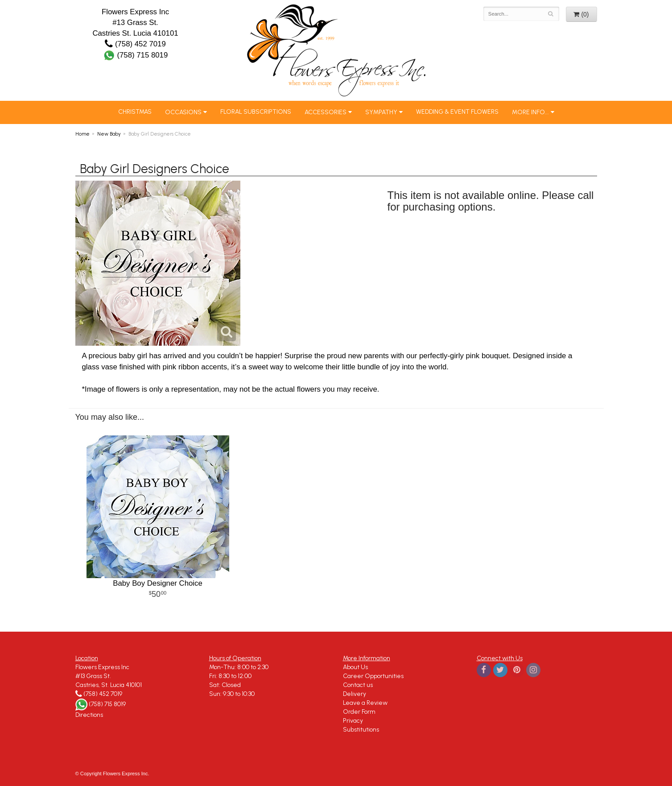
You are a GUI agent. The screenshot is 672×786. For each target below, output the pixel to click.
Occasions (183, 112)
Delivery (355, 694)
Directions (89, 715)
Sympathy (381, 112)
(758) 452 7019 (135, 44)
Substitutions (361, 730)
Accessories (326, 112)
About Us (355, 667)
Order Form (359, 712)
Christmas (135, 112)
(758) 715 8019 (136, 55)
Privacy (353, 721)
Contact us (358, 685)
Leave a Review (365, 703)
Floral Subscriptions (256, 112)
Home (82, 134)
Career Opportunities (373, 676)
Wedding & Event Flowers (457, 112)
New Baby (109, 134)
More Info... (530, 112)
